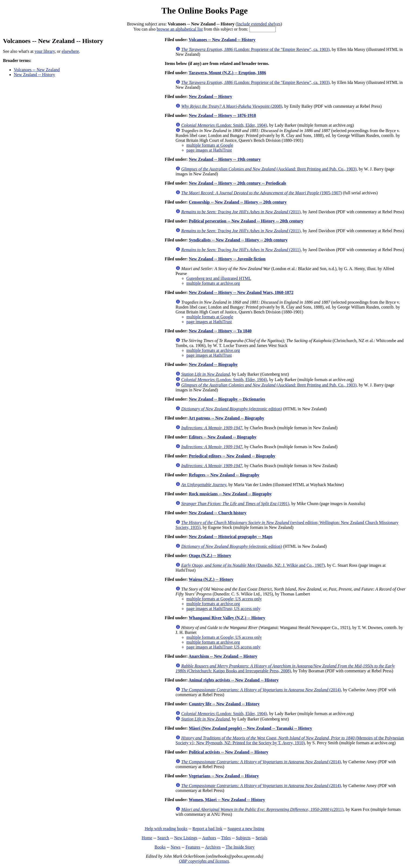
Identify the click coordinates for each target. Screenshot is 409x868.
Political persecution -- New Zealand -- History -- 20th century (246, 221)
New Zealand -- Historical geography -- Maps (231, 537)
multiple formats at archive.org (213, 283)
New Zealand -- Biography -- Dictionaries (227, 399)
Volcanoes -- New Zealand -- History (222, 40)
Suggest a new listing (246, 829)
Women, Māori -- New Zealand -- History (227, 800)
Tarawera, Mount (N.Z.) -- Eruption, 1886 (227, 73)
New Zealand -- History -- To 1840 (220, 331)
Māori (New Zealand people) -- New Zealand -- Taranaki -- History (250, 728)
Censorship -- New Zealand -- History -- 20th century (238, 202)
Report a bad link (207, 829)
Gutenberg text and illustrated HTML (219, 278)
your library (45, 51)
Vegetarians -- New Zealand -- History (224, 776)
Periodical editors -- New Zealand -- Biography (232, 456)
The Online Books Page (204, 11)
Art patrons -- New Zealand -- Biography (226, 418)
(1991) (235, 504)
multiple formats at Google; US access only (224, 599)
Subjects (243, 838)
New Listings (186, 838)
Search (163, 838)
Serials (262, 838)
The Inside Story (240, 847)
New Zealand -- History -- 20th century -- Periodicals (238, 183)
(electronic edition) (232, 409)
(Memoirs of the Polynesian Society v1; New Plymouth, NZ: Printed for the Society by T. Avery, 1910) (290, 740)
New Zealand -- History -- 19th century (225, 159)
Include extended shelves (259, 24)
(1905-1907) (262, 193)
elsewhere (70, 51)
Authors (209, 838)
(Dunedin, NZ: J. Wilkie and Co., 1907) (253, 565)
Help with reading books (166, 829)
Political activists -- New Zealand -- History (229, 752)
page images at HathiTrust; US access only (223, 609)
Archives (213, 847)
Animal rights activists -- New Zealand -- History (234, 680)
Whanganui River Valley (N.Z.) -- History (227, 618)
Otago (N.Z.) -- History (210, 556)
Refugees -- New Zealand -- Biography (224, 475)
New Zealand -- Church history (218, 513)
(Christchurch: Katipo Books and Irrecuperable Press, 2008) (285, 668)
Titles (226, 838)
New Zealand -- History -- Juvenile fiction (227, 259)
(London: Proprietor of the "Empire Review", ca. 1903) (255, 49)
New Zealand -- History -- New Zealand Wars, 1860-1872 (241, 292)
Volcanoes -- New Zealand (37, 70)
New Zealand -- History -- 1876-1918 (222, 115)
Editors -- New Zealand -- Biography (223, 437)
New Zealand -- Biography (213, 364)
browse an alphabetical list (180, 29)
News (176, 847)
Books (160, 847)
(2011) (241, 212)
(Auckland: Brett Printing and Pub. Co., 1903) (269, 169)
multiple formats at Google (210, 145)
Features (193, 847)
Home (147, 838)
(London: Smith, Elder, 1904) (224, 125)
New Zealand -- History (34, 75)
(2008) (232, 106)
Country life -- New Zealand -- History (224, 704)
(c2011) (262, 809)
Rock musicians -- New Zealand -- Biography (230, 494)
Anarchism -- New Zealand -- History (223, 656)
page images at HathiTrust (209, 150)
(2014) (261, 690)
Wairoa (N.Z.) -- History (211, 579)
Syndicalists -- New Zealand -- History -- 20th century (238, 240)
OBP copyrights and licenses (204, 861)
